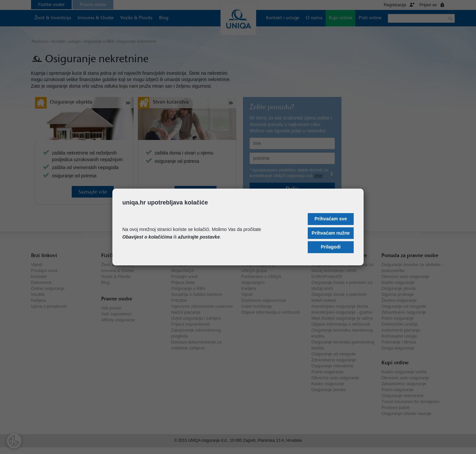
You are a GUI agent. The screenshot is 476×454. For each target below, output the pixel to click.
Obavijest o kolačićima (147, 237)
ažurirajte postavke (199, 237)
